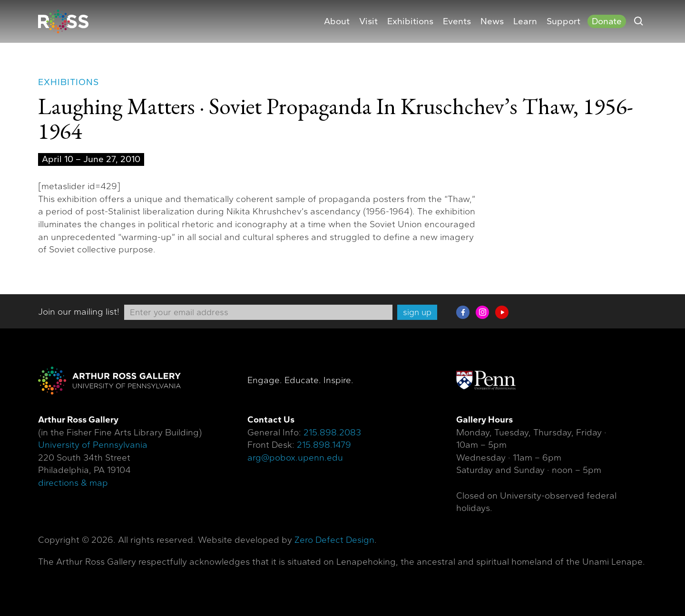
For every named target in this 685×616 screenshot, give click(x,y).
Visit (368, 21)
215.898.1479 (324, 445)
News (492, 21)
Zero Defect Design (334, 540)
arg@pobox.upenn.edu (295, 458)
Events (457, 21)
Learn (525, 21)
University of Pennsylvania (93, 445)
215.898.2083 (332, 433)
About (337, 21)
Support (563, 21)
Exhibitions (410, 21)
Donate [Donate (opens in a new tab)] (607, 21)
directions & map (73, 483)
